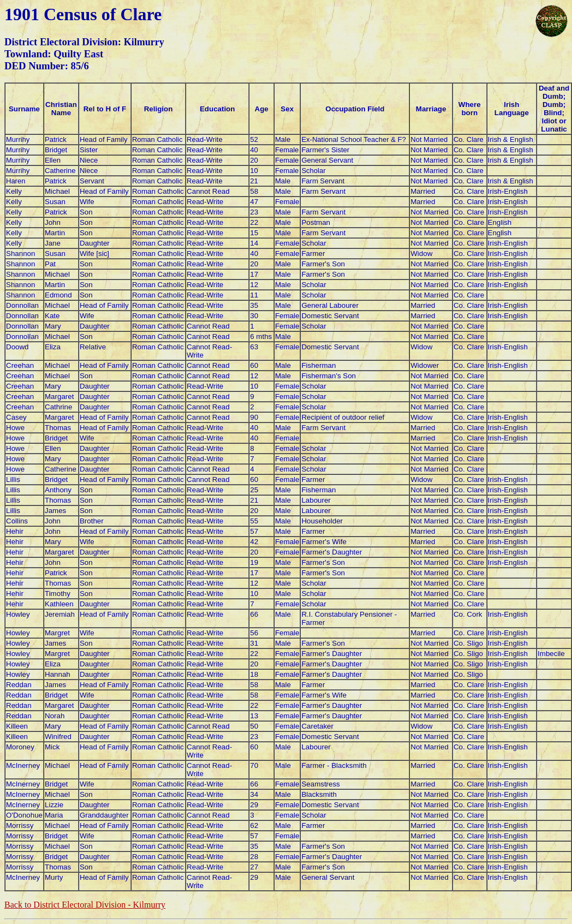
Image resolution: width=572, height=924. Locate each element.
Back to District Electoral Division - (85, 905)
